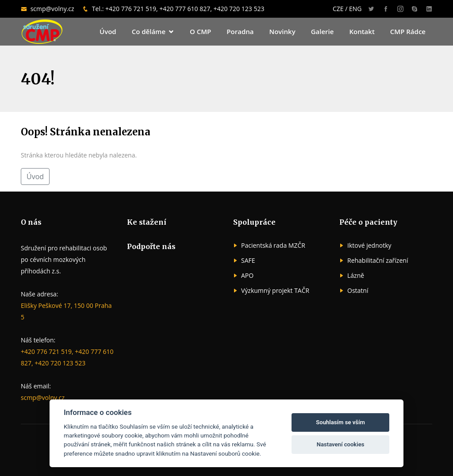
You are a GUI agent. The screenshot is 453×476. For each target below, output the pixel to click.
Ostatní (358, 291)
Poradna (240, 31)
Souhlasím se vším (340, 422)
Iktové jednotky (369, 246)
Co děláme (149, 31)
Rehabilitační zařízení (378, 261)
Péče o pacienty (368, 222)
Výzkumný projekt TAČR (275, 291)
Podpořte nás (151, 246)
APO (247, 276)
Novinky (282, 31)
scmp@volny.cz (53, 9)
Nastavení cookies (341, 444)
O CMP (200, 31)
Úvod (108, 31)
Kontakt (362, 31)
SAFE (248, 261)
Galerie (322, 31)
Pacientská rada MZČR (273, 246)
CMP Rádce (408, 31)
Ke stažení (147, 222)
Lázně (356, 276)
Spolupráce (254, 222)
